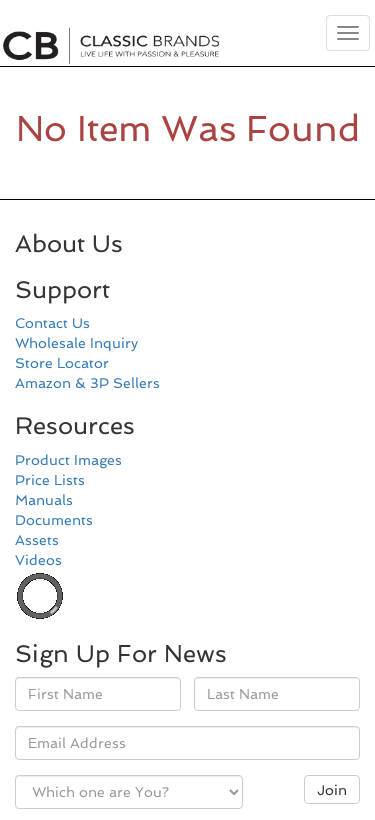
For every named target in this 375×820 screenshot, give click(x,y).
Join (332, 790)
